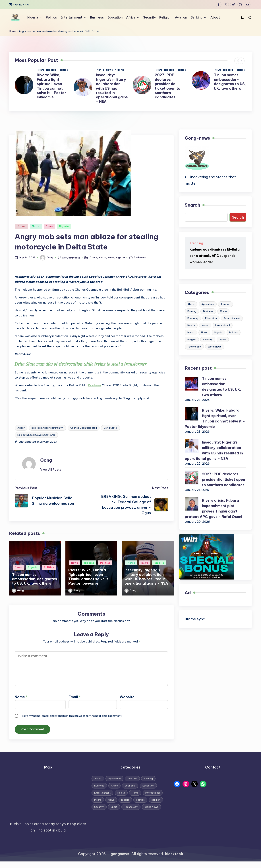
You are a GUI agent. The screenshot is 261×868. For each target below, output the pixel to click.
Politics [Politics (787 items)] (234, 332)
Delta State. (111, 428)
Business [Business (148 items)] (208, 311)
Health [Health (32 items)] (191, 325)
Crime (22, 226)
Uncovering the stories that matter (210, 180)
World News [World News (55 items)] (215, 347)
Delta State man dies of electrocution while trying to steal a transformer (81, 364)
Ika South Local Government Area (36, 435)
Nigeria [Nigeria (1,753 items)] (218, 332)
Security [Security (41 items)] (208, 340)
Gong (46, 460)
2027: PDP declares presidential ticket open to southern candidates (227, 86)
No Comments (69, 257)
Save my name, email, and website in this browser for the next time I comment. (72, 716)
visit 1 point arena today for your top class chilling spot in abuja (50, 827)
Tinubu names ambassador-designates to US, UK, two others (53, 82)
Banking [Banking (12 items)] (192, 311)
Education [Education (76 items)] (211, 318)
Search (192, 205)
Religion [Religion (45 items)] (192, 340)
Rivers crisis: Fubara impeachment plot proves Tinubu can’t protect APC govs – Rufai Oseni (213, 508)
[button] (238, 61)
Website (127, 697)
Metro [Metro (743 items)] (191, 332)
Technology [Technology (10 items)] (194, 347)
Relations (95, 385)
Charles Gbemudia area (84, 428)
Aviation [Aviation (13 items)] (225, 304)
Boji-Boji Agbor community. (47, 428)
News (41, 70)
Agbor (21, 428)
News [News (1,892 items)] (204, 332)
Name (21, 697)
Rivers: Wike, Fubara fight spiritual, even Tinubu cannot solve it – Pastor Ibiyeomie (111, 86)
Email (75, 697)
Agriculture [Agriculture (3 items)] (208, 304)
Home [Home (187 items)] (205, 325)
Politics (63, 70)
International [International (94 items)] (223, 325)
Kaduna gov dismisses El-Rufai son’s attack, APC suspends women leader (215, 256)
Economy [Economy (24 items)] (193, 318)
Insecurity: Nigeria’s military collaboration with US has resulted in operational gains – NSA (171, 88)
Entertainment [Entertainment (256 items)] (232, 318)
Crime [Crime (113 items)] (223, 311)
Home (13, 31)
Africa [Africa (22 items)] (191, 304)
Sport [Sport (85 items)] (223, 340)
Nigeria (51, 70)
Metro (159, 70)
